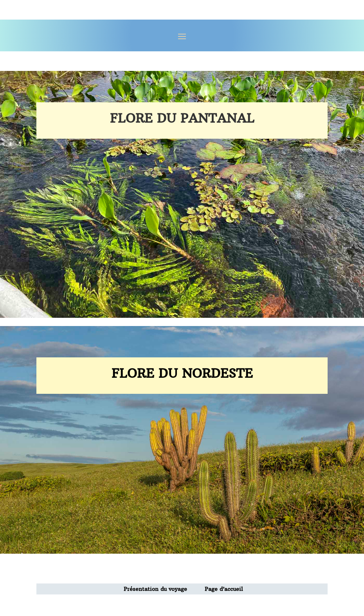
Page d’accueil (224, 589)
